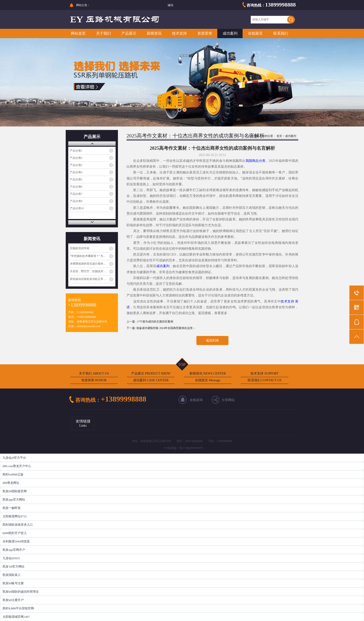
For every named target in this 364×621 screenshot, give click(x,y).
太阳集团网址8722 (15, 516)
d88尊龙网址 (11, 483)
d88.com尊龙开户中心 (17, 466)
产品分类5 (76, 179)
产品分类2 (76, 158)
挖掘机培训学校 (80, 248)
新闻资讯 (154, 33)
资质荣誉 (205, 33)
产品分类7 (76, 194)
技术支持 (179, 33)
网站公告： (83, 5)
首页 (279, 136)
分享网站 (228, 400)
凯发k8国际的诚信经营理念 (21, 592)
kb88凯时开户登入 (15, 533)
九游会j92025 (11, 558)
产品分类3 (76, 165)
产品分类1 (76, 151)
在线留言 (255, 33)
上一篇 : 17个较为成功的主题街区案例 (150, 322)
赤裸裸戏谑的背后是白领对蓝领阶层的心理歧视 (92, 264)
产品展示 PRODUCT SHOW (151, 374)
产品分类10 (77, 208)
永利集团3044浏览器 (16, 541)
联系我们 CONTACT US (265, 380)
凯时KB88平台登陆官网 (18, 608)
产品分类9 (76, 201)
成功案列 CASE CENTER (151, 380)
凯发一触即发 (12, 508)
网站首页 (78, 33)
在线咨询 (196, 400)
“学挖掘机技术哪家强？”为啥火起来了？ (92, 256)
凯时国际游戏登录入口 (18, 525)
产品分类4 (76, 172)
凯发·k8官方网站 (13, 566)
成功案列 (230, 33)
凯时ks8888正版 (13, 474)
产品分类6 (76, 187)
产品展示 (129, 33)
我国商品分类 (255, 161)
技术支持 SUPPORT (264, 374)
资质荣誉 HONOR (94, 380)
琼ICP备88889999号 (191, 448)
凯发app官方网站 (14, 500)
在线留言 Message (208, 380)
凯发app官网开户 (14, 550)
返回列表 (212, 340)
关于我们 (104, 33)
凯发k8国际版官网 (15, 491)
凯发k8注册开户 (13, 600)
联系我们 (281, 33)
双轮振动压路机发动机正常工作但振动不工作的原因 (92, 279)
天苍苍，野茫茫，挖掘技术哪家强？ (92, 271)
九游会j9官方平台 (14, 458)
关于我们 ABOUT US (94, 374)
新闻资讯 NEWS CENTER (208, 374)
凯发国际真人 (12, 575)
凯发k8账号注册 (13, 583)
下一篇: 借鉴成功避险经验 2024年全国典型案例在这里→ (161, 328)
